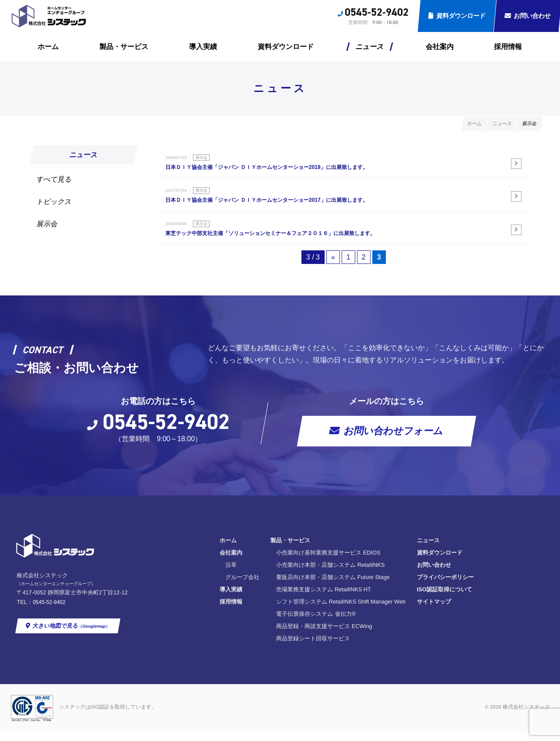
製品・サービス (124, 47)
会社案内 (440, 47)
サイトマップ (434, 611)
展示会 (47, 224)
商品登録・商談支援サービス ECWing (324, 635)
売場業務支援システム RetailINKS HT (324, 599)
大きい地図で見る (72, 635)
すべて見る (54, 179)
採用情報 (508, 47)
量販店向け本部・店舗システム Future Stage (333, 586)
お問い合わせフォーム (394, 440)
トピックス (54, 202)
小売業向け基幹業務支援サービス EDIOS (328, 562)
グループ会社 (242, 586)
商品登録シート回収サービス (313, 648)
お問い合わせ (434, 574)
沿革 (231, 574)
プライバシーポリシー (445, 586)
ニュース (370, 47)
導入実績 (203, 47)
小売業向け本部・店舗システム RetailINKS (330, 574)
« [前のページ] (333, 266)
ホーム (48, 47)
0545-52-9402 (377, 12)
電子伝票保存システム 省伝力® (316, 623)
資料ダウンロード (461, 16)
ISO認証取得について (444, 599)
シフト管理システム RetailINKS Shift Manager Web (341, 611)
